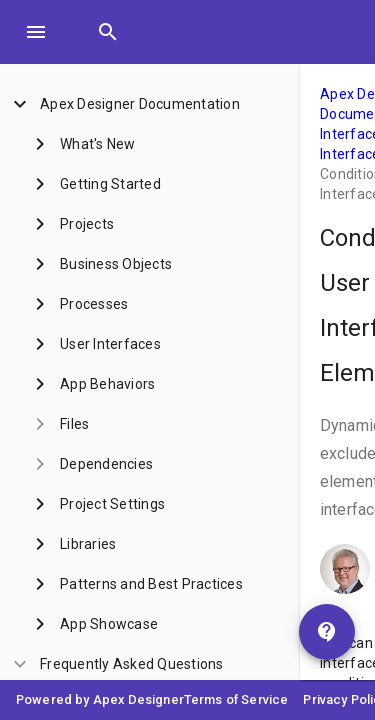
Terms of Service (236, 699)
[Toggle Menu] (36, 32)
